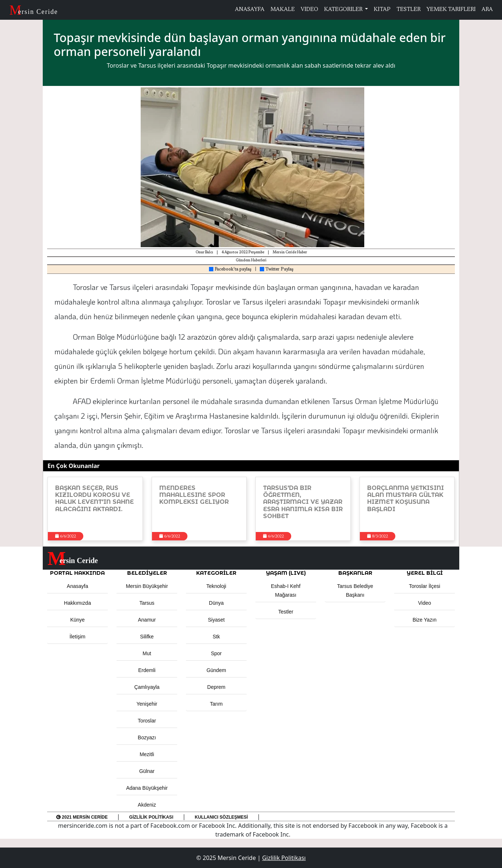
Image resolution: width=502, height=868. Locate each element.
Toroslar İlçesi (425, 586)
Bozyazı (147, 737)
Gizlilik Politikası (151, 817)
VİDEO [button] (309, 10)
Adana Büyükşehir (147, 788)
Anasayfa (77, 586)
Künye (77, 620)
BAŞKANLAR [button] (355, 573)
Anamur (147, 620)
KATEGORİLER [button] (216, 573)
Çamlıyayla (147, 687)
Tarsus (147, 603)
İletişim (77, 637)
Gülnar (147, 771)
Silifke (147, 637)
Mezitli (147, 754)
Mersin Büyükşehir (147, 586)
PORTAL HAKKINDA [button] (77, 573)
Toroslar (147, 721)
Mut (147, 653)
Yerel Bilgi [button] (425, 573)
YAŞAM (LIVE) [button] (286, 573)
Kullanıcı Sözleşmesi (221, 817)
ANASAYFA (250, 10)
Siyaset (216, 620)
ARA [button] (487, 10)
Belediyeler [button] (147, 573)
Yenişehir (147, 704)
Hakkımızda (77, 603)
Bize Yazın (425, 620)
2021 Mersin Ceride (82, 817)
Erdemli (147, 670)
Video (425, 603)
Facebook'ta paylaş (230, 269)
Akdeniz (147, 805)
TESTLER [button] (408, 10)
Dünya (216, 603)
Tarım (216, 704)
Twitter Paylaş (277, 269)
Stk (216, 637)
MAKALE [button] (283, 10)
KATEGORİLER (344, 10)
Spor (216, 653)
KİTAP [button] (382, 10)
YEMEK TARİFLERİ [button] (451, 10)
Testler (286, 612)
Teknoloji (216, 586)
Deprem (216, 687)
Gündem (216, 670)
